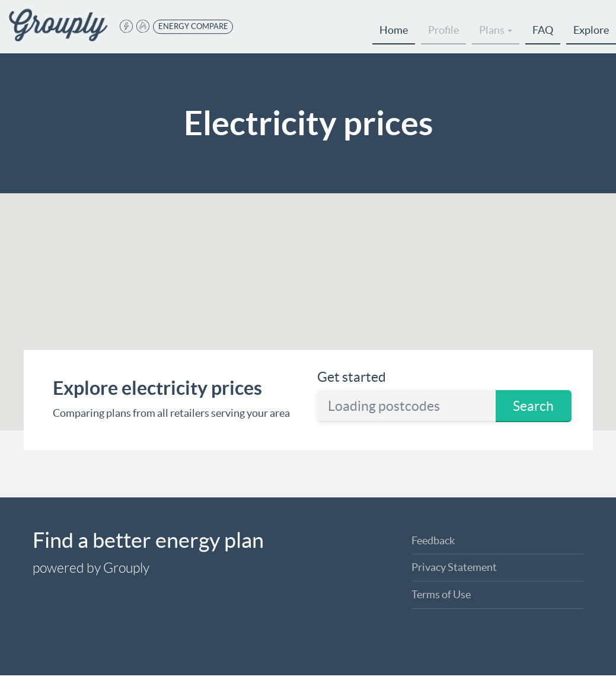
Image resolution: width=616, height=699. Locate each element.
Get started (352, 377)
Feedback (433, 540)
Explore (591, 30)
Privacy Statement (454, 567)
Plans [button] (496, 30)
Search (533, 406)
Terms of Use (441, 594)
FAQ (543, 30)
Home (394, 30)
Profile (443, 30)
